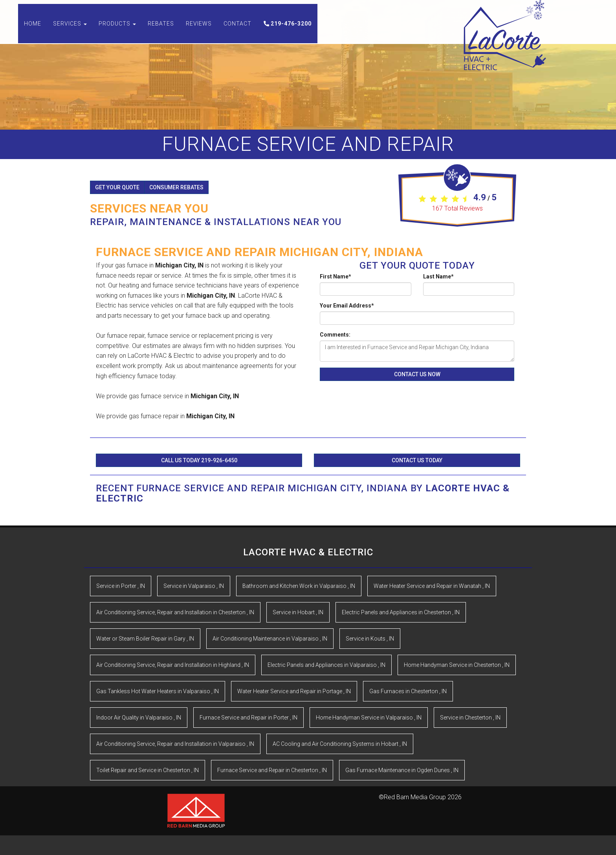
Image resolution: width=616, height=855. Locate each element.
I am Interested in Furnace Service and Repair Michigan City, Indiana (417, 351)
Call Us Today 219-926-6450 (199, 460)
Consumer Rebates (176, 187)
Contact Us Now (417, 374)
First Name (335, 276)
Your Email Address (347, 306)
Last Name (438, 276)
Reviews (199, 31)
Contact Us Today (417, 460)
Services (70, 31)
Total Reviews (457, 208)
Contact (237, 31)
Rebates (161, 31)
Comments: (335, 335)
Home (33, 31)
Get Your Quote (117, 187)
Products (117, 31)
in (121, 586)
